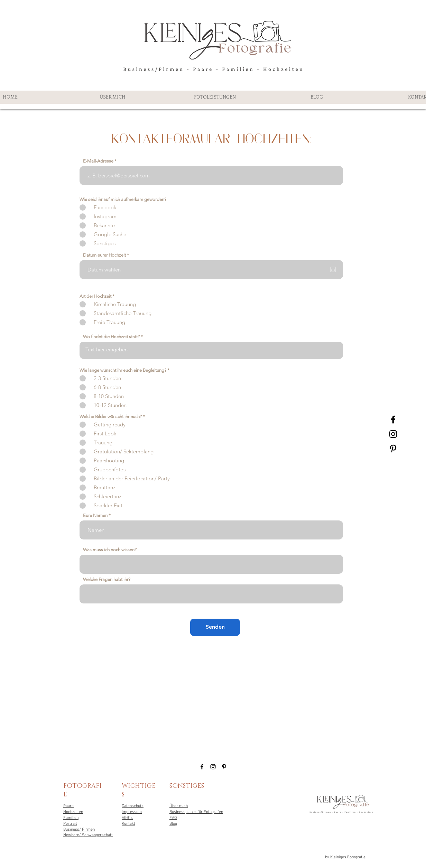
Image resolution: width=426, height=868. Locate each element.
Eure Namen (95, 515)
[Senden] (215, 627)
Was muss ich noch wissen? (110, 550)
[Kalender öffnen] (333, 269)
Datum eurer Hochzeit (107, 255)
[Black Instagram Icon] (393, 434)
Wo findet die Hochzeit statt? (111, 337)
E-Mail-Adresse (98, 161)
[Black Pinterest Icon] (393, 449)
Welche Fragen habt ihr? (107, 579)
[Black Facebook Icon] (393, 419)
